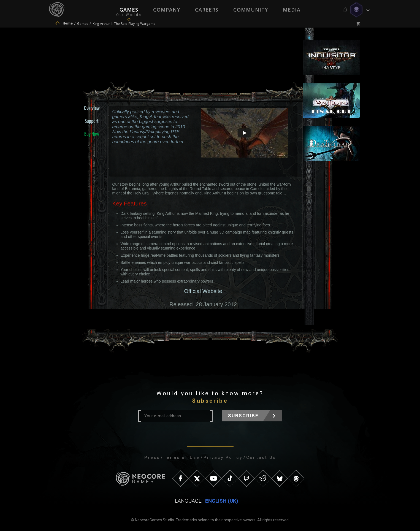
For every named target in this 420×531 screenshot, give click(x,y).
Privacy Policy (223, 457)
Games (129, 10)
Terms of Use (182, 457)
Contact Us (261, 457)
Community (251, 10)
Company (167, 10)
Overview (92, 108)
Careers (207, 10)
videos (212, 164)
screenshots (245, 164)
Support (92, 121)
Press (152, 457)
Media (292, 10)
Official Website (203, 291)
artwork (277, 164)
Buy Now (92, 134)
